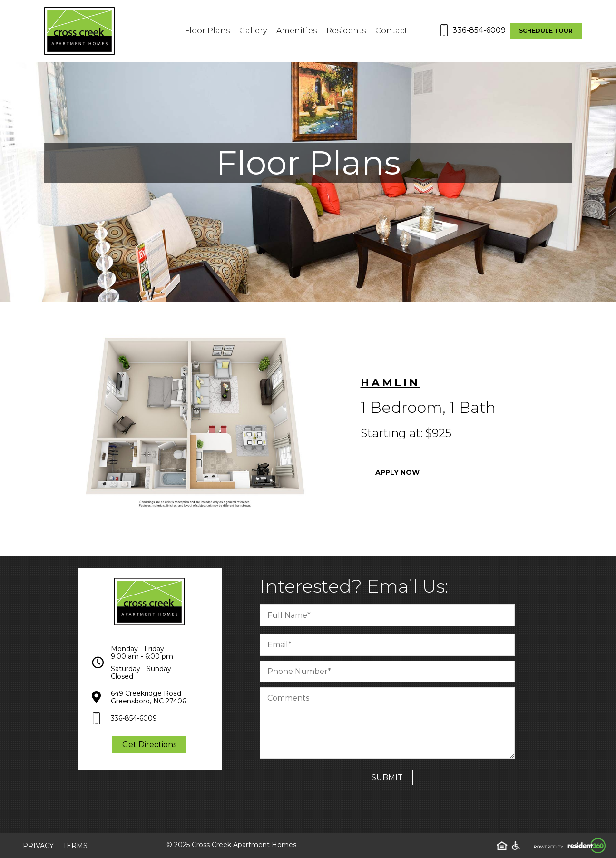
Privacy (38, 846)
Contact (391, 31)
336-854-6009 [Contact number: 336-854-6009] (479, 30)
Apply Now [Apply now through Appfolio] (401, 472)
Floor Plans (207, 31)
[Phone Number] (391, 672)
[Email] (391, 645)
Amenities (297, 31)
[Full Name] (391, 615)
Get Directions (149, 748)
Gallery (253, 31)
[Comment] (391, 723)
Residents (346, 31)
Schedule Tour (546, 31)
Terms (75, 846)
